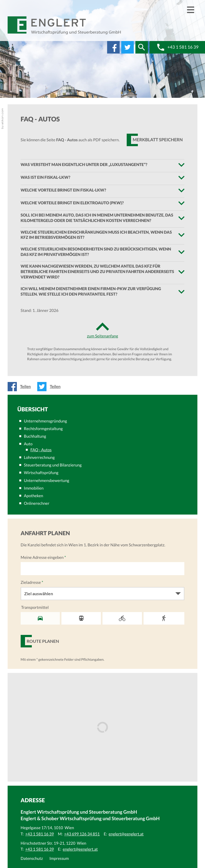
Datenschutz (32, 858)
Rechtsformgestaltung (43, 429)
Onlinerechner (37, 503)
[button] (142, 47)
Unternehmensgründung (45, 421)
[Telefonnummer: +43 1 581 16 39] (40, 834)
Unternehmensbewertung (47, 481)
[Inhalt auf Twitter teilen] (50, 387)
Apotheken (34, 496)
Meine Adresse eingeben (43, 557)
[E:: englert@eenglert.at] (126, 834)
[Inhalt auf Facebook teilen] (21, 387)
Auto (28, 444)
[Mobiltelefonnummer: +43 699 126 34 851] (82, 834)
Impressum (59, 858)
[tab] (102, 165)
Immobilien (34, 488)
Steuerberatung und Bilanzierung (53, 465)
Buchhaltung (35, 436)
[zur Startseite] (65, 25)
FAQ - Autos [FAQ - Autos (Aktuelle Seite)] (41, 450)
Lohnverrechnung (39, 457)
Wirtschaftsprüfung (41, 473)
